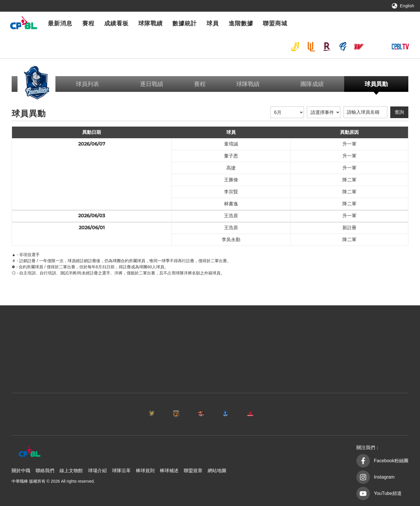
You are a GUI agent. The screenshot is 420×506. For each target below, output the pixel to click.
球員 (213, 23)
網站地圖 (217, 471)
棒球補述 (169, 471)
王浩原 (231, 216)
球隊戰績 (150, 23)
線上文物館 (71, 471)
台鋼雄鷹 (375, 47)
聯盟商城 (275, 23)
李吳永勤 (231, 240)
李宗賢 (231, 192)
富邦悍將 (343, 47)
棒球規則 (145, 471)
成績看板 (116, 23)
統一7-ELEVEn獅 (311, 47)
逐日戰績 (152, 84)
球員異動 (376, 84)
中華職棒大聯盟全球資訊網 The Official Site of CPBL (23, 24)
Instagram (384, 477)
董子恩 (231, 156)
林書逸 (231, 204)
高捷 (231, 168)
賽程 (88, 23)
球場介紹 (97, 471)
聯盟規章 (193, 471)
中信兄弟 (295, 47)
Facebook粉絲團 (391, 461)
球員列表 (87, 84)
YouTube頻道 (388, 493)
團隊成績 (312, 84)
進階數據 (241, 23)
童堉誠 (231, 144)
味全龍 (359, 47)
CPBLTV (400, 47)
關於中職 (21, 471)
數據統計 (185, 23)
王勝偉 (231, 180)
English (407, 6)
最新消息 (60, 23)
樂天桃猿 (327, 47)
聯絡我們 (45, 471)
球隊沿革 (121, 471)
